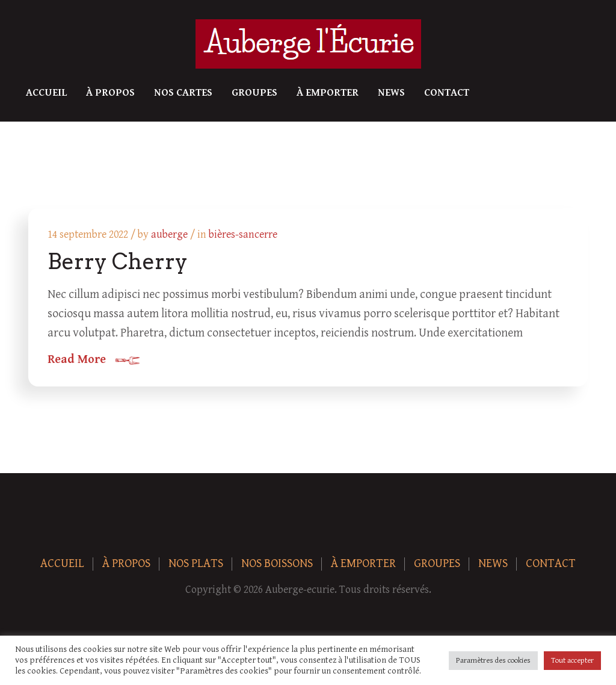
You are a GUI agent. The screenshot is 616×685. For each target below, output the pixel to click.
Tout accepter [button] (572, 661)
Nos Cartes (183, 93)
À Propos (110, 93)
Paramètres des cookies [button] (493, 661)
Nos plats (196, 564)
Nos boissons (277, 564)
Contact (447, 93)
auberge (169, 234)
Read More (77, 360)
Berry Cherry (118, 261)
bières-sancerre (243, 234)
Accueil (46, 93)
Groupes (254, 93)
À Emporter (328, 93)
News (391, 93)
